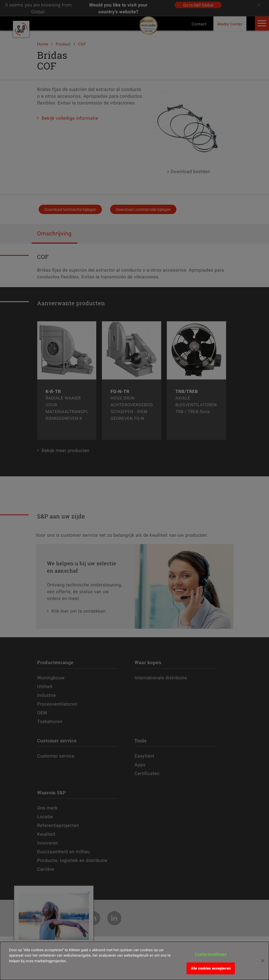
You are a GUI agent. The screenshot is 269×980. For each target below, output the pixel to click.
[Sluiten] (263, 961)
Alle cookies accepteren (211, 968)
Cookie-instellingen (211, 954)
